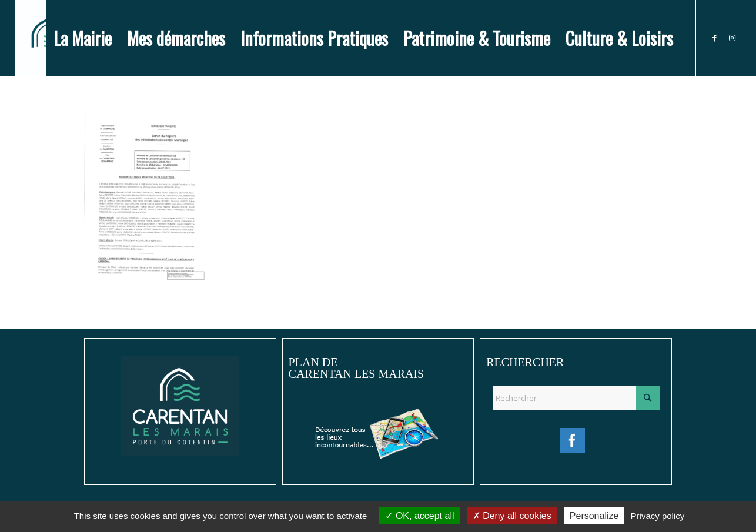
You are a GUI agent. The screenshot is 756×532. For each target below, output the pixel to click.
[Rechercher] (576, 398)
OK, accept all (419, 516)
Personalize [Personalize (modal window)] (594, 516)
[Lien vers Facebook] (714, 38)
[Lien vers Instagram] (732, 38)
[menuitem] (83, 38)
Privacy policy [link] (658, 516)
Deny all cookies (512, 516)
